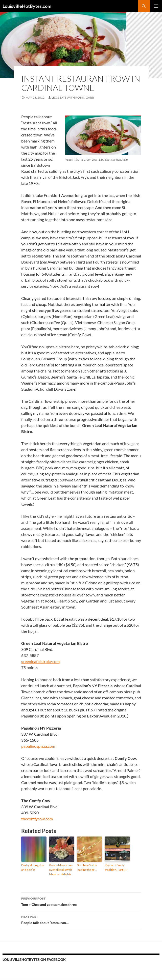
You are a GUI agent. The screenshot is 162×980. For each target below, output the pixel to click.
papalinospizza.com (38, 746)
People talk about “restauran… (81, 919)
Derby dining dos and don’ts (32, 867)
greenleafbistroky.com (40, 661)
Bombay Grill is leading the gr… (87, 867)
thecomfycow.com (37, 819)
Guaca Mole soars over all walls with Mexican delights (61, 870)
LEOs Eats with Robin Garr (73, 97)
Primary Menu (156, 6)
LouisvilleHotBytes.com (27, 6)
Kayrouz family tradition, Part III (116, 867)
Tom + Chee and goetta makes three (81, 901)
